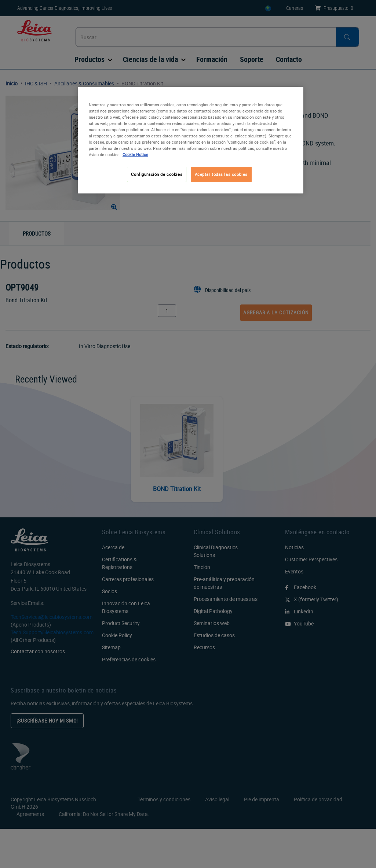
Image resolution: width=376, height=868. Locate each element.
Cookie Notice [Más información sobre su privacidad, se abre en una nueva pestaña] (135, 154)
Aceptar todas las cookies (221, 174)
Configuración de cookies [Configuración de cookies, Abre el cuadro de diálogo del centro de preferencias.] (157, 174)
